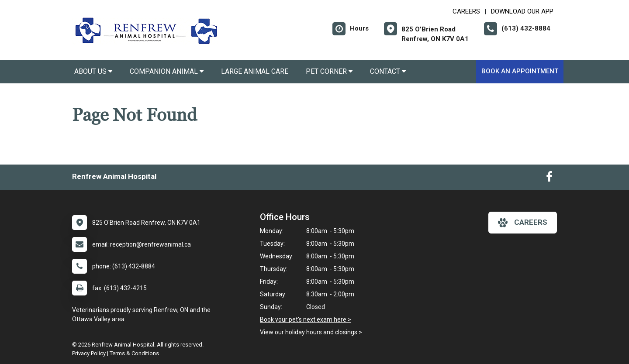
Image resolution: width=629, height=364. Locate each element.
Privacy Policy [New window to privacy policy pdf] (89, 353)
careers (523, 223)
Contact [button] (388, 71)
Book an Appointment (520, 71)
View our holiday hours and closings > (311, 332)
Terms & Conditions (134, 353)
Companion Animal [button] (167, 71)
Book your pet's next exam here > (306, 319)
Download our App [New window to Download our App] (522, 11)
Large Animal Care (255, 71)
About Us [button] (93, 71)
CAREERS (466, 11)
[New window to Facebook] (549, 179)
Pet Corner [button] (329, 71)
